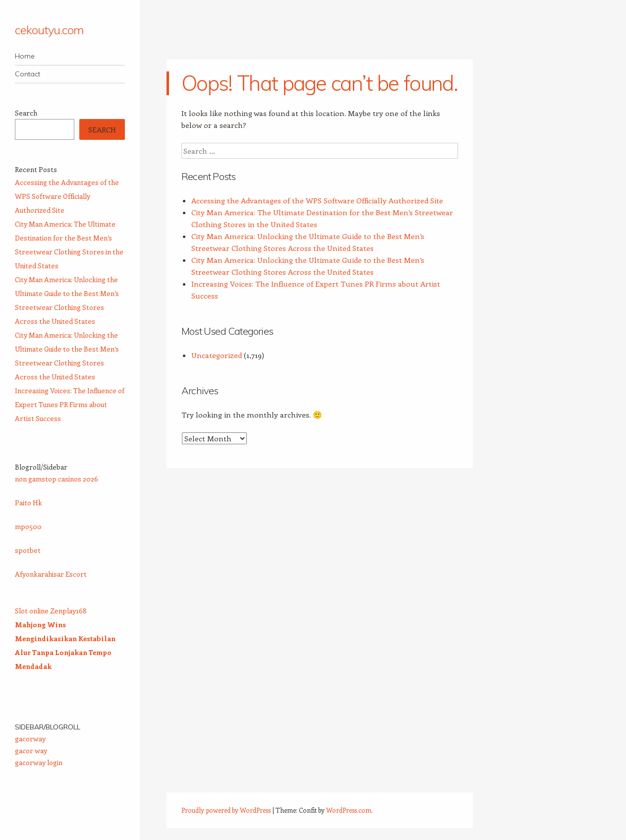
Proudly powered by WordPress (226, 810)
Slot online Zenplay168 (51, 611)
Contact (28, 74)
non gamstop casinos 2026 (57, 479)
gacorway (30, 739)
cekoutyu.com (49, 30)
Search (26, 113)
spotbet (28, 550)
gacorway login (39, 762)
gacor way (31, 750)
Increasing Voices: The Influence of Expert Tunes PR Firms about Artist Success (70, 404)
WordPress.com (349, 810)
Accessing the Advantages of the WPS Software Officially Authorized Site (317, 200)
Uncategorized (217, 355)
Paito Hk (28, 503)
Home (25, 56)
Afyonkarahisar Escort (51, 574)
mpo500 (28, 526)
